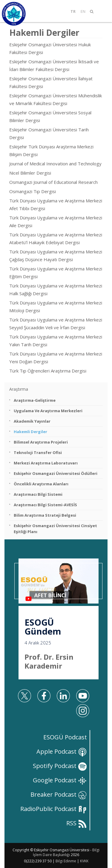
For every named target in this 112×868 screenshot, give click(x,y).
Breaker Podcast (59, 794)
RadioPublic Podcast (54, 809)
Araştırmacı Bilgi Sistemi (38, 494)
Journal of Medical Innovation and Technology (55, 164)
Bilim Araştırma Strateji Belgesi (45, 515)
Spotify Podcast (60, 766)
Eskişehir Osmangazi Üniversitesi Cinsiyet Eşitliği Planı (55, 529)
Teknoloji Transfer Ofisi (38, 453)
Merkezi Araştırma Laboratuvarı (46, 463)
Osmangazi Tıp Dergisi (33, 191)
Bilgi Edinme (66, 861)
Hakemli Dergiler (30, 432)
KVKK (84, 861)
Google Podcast (60, 780)
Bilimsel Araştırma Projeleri (41, 442)
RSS (77, 823)
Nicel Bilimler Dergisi (30, 173)
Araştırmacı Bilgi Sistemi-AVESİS (45, 505)
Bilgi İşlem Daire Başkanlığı (66, 852)
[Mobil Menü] (101, 11)
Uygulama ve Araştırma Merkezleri (48, 411)
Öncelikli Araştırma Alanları (41, 484)
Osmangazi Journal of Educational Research (53, 182)
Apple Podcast (62, 751)
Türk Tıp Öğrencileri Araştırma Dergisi (48, 371)
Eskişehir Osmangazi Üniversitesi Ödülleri (56, 473)
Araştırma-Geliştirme (35, 400)
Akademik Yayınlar (32, 421)
